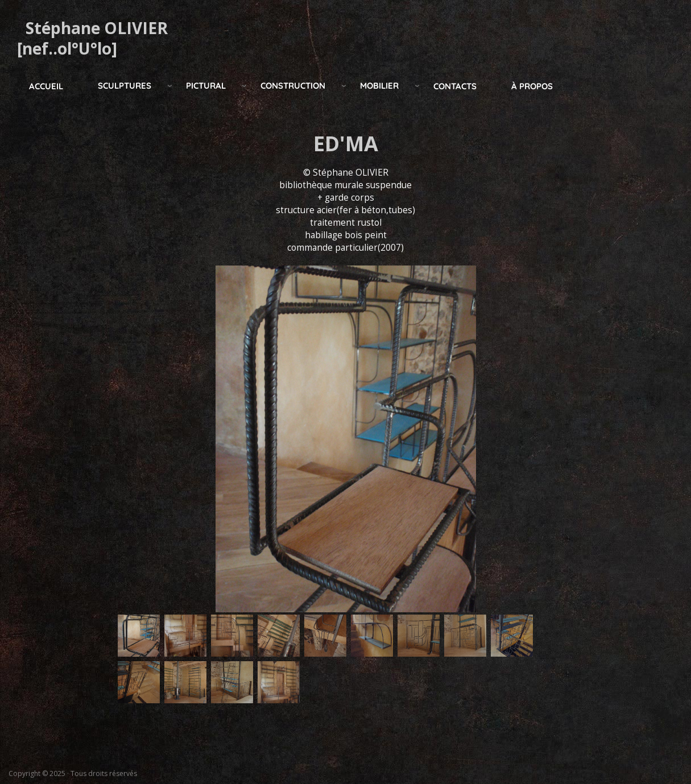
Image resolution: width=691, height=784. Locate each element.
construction (293, 86)
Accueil (46, 86)
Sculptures (125, 86)
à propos (532, 86)
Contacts (455, 86)
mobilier (379, 86)
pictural (206, 86)
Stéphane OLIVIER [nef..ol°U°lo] (92, 38)
